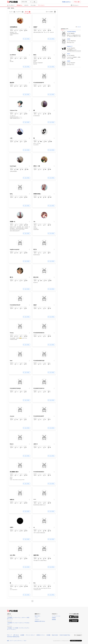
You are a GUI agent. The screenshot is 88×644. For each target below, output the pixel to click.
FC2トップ (9, 635)
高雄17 (35, 305)
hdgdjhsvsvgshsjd (15, 249)
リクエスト (37, 620)
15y (34, 222)
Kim (34, 583)
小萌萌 (9, 8)
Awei (11, 361)
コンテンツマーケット (18, 641)
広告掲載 (48, 635)
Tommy (12, 333)
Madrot (12, 444)
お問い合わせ (16, 635)
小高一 (11, 138)
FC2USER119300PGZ (71, 32)
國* (34, 110)
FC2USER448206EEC (39, 472)
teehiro (69, 54)
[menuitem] (27, 5)
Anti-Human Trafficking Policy (13, 637)
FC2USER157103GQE (15, 388)
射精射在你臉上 (37, 194)
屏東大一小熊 (37, 166)
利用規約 (54, 618)
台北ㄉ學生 (13, 555)
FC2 (10, 2)
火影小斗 (36, 444)
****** (35, 500)
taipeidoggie (13, 166)
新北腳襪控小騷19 (14, 472)
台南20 (12, 527)
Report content (55, 635)
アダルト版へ (77, 2)
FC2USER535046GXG (39, 333)
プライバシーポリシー (30, 635)
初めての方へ (38, 616)
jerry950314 (13, 55)
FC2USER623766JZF (15, 305)
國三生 (11, 277)
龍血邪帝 (12, 83)
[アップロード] (11, 5)
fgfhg (11, 194)
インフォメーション (56, 616)
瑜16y (35, 55)
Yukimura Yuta (14, 110)
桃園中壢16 (36, 555)
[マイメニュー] (75, 5)
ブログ (25, 641)
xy (34, 527)
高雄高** (35, 27)
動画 (8, 641)
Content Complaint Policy (65, 635)
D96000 (69, 61)
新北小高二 (36, 277)
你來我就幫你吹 (14, 27)
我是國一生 (13, 222)
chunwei (12, 416)
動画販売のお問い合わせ (40, 621)
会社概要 (22, 635)
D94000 (69, 39)
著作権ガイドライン (41, 635)
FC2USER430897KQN (39, 361)
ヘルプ (36, 618)
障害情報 (54, 620)
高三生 (35, 249)
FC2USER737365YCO (39, 388)
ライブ (11, 641)
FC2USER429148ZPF (39, 416)
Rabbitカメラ (70, 46)
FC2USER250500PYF (39, 83)
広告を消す (79, 27)
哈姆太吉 (12, 500)
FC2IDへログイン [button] (67, 2)
